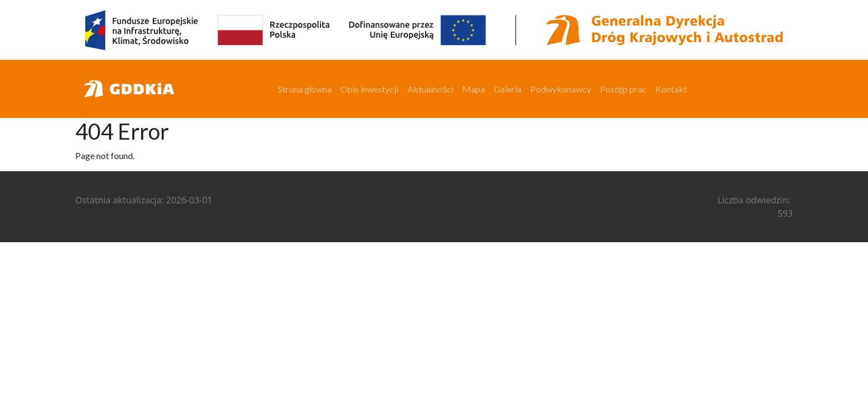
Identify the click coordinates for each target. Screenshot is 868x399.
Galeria (508, 89)
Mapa (474, 89)
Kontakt (671, 89)
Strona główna (305, 89)
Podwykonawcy (561, 89)
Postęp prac (623, 89)
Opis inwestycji (370, 89)
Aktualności (430, 89)
